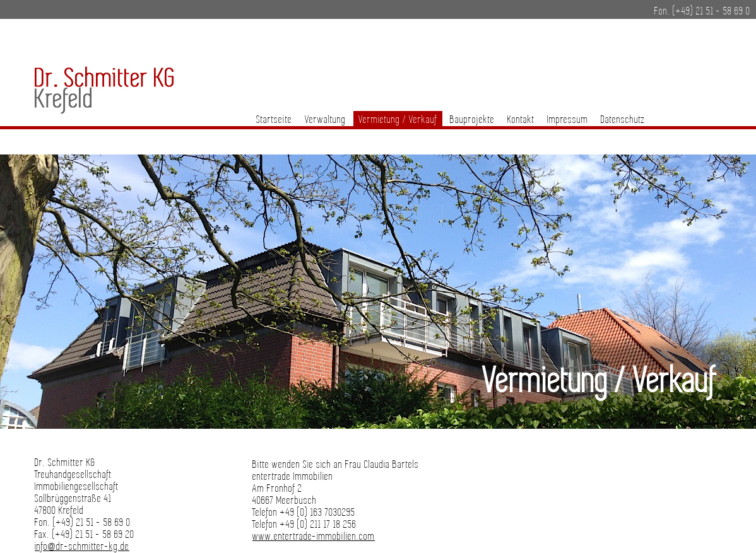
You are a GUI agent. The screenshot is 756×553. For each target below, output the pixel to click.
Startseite (274, 120)
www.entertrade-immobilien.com (314, 537)
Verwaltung (325, 120)
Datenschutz (623, 120)
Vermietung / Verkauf (398, 120)
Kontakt (521, 120)
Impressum (568, 120)
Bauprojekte (472, 120)
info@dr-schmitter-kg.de (82, 547)
